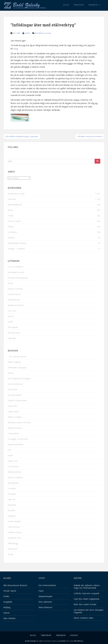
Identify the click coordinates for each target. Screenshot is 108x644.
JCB (9, 450)
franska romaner (15, 289)
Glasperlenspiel (45, 596)
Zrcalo (11, 554)
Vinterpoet (12, 549)
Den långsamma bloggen (19, 378)
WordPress (79, 641)
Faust (41, 591)
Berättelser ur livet (43, 33)
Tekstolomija (14, 527)
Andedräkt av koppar (17, 368)
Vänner (7, 613)
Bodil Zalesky (31, 641)
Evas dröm (13, 389)
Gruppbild (8, 602)
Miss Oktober (9, 618)
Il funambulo (13, 433)
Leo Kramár (13, 466)
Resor (10, 210)
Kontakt (74, 635)
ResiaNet (12, 505)
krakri (10, 455)
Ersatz (11, 283)
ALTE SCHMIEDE (15, 267)
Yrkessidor (93, 5)
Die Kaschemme (15, 384)
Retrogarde (13, 327)
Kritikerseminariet (16, 305)
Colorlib (62, 641)
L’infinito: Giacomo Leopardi (86, 593)
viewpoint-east (14, 538)
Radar (10, 322)
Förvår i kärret (10, 591)
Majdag (7, 607)
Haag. (16, 49)
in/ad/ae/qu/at (14, 294)
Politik (10, 216)
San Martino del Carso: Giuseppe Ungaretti (89, 611)
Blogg (66, 5)
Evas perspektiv (15, 395)
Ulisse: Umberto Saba (83, 618)
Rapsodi (11, 499)
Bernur (11, 373)
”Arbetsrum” (79, 5)
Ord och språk (14, 221)
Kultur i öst (13, 461)
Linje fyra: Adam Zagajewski (86, 599)
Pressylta (12, 494)
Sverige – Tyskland (16, 249)
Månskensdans (15, 472)
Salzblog (12, 516)
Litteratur (12, 199)
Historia (11, 238)
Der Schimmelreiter (47, 585)
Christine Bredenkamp (18, 278)
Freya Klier (13, 406)
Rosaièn (11, 510)
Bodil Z (27, 33)
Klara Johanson (45, 607)
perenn (11, 316)
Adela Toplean (14, 362)
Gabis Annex (13, 411)
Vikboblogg (13, 543)
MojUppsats (13, 483)
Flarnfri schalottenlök (17, 400)
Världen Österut (15, 532)
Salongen (12, 338)
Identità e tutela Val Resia (19, 422)
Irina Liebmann (45, 602)
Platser (11, 227)
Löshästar (12, 232)
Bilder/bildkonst (15, 205)
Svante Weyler (14, 521)
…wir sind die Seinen (17, 357)
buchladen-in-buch (16, 272)
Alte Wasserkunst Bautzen (15, 585)
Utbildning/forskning (17, 243)
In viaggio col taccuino (18, 439)
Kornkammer (14, 300)
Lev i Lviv (12, 311)
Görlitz (6, 596)
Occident (12, 488)
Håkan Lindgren (15, 417)
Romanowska (14, 333)
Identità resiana (15, 428)
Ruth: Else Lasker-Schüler (85, 604)
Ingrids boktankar (16, 444)
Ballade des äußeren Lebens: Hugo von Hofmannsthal (87, 587)
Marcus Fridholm (15, 477)
